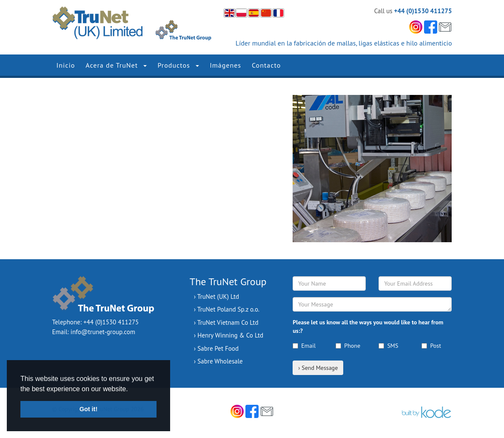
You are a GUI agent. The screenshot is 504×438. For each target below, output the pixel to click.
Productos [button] (178, 65)
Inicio (66, 65)
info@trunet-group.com (103, 332)
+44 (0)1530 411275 (423, 11)
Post (431, 346)
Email (304, 346)
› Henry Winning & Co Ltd (229, 335)
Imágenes (225, 65)
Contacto (266, 65)
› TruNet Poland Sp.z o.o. (227, 309)
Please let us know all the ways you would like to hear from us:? (368, 326)
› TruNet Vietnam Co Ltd (226, 322)
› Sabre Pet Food (216, 348)
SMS (388, 346)
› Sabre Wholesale (218, 361)
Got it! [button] (88, 409)
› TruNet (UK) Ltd (216, 296)
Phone (348, 346)
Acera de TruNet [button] (116, 65)
